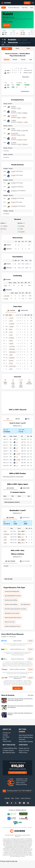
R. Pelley (13, 129)
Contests (23, 745)
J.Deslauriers (6, 534)
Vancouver (13, 42)
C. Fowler (11, 318)
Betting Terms (18, 426)
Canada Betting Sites (10, 748)
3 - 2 (17, 465)
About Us (7, 729)
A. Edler (21, 229)
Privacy (17, 798)
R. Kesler (13, 171)
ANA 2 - (21, 540)
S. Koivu (4, 229)
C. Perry (13, 116)
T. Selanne (5, 226)
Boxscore (7, 60)
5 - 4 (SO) (18, 454)
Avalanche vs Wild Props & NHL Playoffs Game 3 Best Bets (20, 714)
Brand (5, 739)
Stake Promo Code (10, 622)
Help (12, 798)
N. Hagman (11, 338)
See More (18, 688)
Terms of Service (26, 798)
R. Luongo (6, 299)
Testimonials (7, 741)
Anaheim (12, 39)
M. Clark (11, 363)
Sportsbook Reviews (26, 735)
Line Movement (25, 91)
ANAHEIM (10, 488)
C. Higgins (13, 120)
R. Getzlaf (13, 106)
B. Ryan (11, 329)
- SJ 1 (21, 537)
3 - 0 (17, 448)
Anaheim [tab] (11, 311)
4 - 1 (17, 463)
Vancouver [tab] (23, 311)
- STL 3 (21, 543)
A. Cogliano (12, 324)
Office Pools (23, 752)
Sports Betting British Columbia (13, 596)
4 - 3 (17, 445)
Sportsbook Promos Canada (12, 613)
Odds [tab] (28, 48)
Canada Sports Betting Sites (12, 591)
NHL (4, 8)
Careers (5, 735)
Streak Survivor (24, 748)
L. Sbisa (11, 321)
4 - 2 (17, 439)
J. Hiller (5, 286)
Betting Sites (9, 745)
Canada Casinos (8, 750)
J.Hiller (5, 531)
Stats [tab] (7, 48)
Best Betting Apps (9, 752)
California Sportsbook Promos (12, 626)
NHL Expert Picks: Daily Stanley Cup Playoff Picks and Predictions (20, 707)
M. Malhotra (14, 191)
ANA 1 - (21, 531)
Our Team (6, 737)
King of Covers (24, 750)
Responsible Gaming (26, 742)
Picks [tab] (17, 48)
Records (15, 60)
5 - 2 (17, 442)
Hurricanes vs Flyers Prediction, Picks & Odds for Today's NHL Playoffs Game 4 (20, 699)
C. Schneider (6, 296)
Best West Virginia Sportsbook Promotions (15, 609)
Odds (32, 8)
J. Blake (11, 355)
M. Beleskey (14, 198)
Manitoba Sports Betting (11, 600)
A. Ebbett (13, 175)
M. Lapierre (14, 142)
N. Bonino (11, 360)
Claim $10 (7, 25)
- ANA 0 (21, 534)
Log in (27, 3)
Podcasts (22, 739)
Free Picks (25, 8)
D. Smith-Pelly (14, 133)
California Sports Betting (11, 604)
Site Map (7, 798)
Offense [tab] (10, 561)
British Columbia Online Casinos (13, 618)
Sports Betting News (26, 737)
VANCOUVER (25, 488)
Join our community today (17, 773)
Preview (23, 60)
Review (31, 641)
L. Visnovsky (12, 346)
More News (31, 695)
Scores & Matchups (14, 8)
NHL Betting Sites (25, 604)
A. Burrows (14, 111)
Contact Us (7, 733)
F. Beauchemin (12, 352)
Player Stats (26, 77)
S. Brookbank (14, 206)
